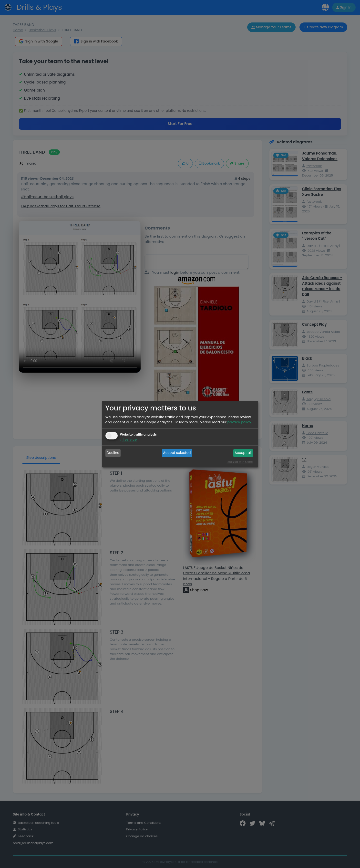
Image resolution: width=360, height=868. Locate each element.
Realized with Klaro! (240, 462)
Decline (113, 453)
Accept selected (177, 453)
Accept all (243, 453)
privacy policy (239, 422)
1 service (129, 439)
